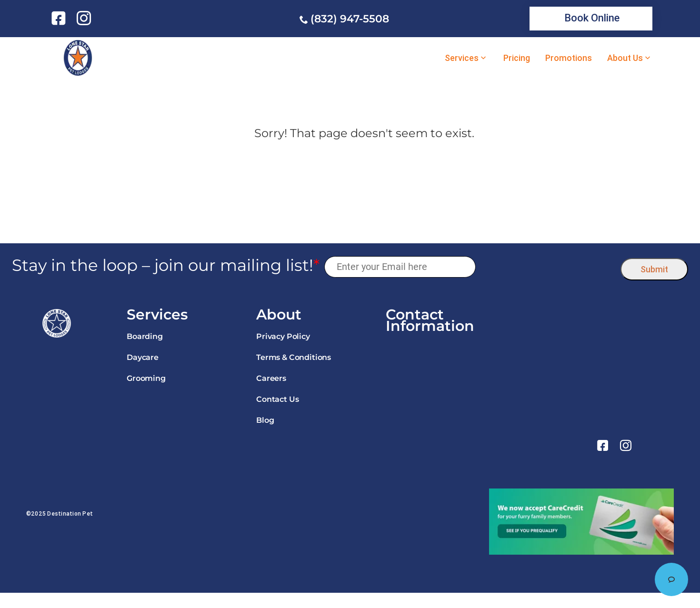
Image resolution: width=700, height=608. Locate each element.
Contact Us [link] (277, 399)
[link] (60, 18)
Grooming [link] (146, 378)
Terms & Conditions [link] (294, 357)
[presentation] (548, 267)
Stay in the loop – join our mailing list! (166, 265)
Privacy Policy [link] (283, 336)
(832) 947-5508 (350, 19)
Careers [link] (271, 378)
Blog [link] (265, 420)
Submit (654, 269)
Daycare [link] (143, 357)
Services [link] (462, 58)
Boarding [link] (145, 336)
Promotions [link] (569, 58)
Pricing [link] (517, 58)
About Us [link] (625, 58)
